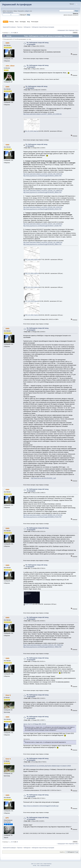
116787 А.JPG (28, 604)
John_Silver (10, 66)
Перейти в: (62, 852)
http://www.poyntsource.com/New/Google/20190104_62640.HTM (42, 176)
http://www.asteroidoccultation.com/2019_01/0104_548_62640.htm (43, 174)
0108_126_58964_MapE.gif (31, 315)
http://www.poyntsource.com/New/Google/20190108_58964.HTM (42, 244)
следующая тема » (73, 30)
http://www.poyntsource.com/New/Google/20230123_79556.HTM (42, 647)
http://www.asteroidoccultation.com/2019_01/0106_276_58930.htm (43, 191)
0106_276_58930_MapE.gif (31, 273)
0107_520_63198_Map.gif (31, 301)
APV (7, 818)
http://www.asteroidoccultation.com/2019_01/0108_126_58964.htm (43, 242)
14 (13, 33)
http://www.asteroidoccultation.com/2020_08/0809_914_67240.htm (43, 515)
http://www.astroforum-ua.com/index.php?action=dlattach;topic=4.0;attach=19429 (47, 766)
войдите (27, 11)
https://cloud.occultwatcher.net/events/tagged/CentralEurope (41, 806)
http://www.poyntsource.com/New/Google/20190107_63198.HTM (42, 226)
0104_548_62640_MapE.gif (31, 260)
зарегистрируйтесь (8, 13)
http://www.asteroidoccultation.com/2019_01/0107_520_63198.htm (43, 224)
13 (12, 33)
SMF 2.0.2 (34, 864)
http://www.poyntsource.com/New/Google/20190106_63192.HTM (42, 209)
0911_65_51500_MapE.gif (31, 131)
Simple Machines (47, 864)
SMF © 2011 (40, 864)
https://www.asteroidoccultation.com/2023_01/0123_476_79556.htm (43, 645)
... (10, 33)
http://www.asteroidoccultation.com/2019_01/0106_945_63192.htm (43, 207)
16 (17, 33)
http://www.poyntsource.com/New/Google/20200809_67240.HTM (42, 517)
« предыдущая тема (62, 30)
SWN (7, 43)
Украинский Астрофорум (17, 5)
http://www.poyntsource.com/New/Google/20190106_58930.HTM (42, 192)
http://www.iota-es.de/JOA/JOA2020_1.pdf (43, 478)
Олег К (8, 695)
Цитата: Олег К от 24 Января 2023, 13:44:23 (35, 724)
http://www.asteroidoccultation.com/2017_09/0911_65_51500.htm (43, 114)
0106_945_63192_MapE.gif (31, 287)
